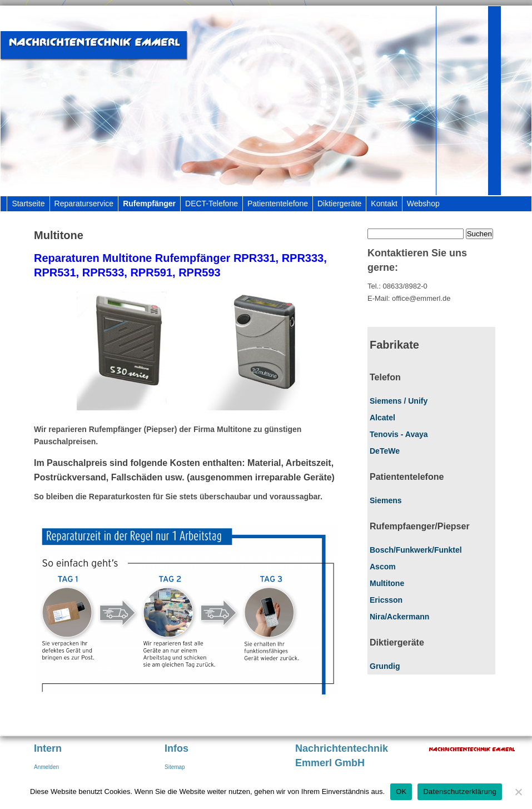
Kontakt (384, 204)
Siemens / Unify (399, 401)
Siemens (386, 500)
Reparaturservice (84, 204)
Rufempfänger (149, 204)
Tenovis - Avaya (399, 434)
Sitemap (175, 767)
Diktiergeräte (339, 204)
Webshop (423, 204)
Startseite (28, 204)
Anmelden (46, 767)
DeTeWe (385, 451)
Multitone (387, 583)
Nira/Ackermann (399, 617)
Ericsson (386, 600)
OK (401, 791)
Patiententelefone (278, 204)
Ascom (383, 567)
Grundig (385, 666)
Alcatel (382, 418)
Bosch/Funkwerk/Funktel (416, 550)
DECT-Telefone (212, 204)
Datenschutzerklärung (459, 791)
